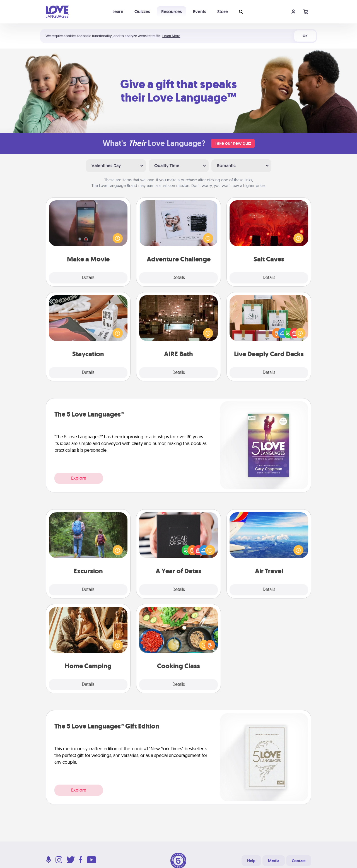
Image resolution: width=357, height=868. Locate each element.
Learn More (171, 36)
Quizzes (142, 12)
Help (251, 861)
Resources (172, 12)
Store (223, 12)
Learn (118, 12)
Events (200, 12)
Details (88, 278)
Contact (299, 861)
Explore (79, 478)
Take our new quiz (233, 143)
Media (274, 861)
